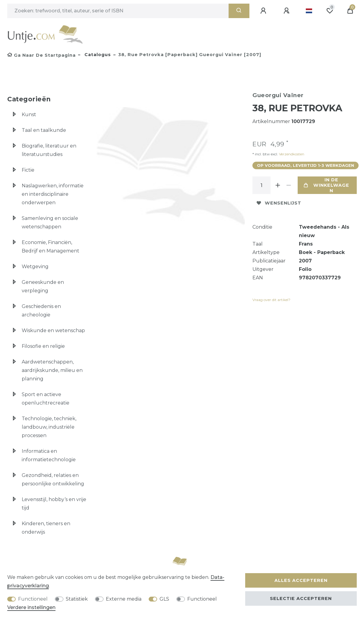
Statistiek (77, 599)
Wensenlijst (279, 203)
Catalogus (97, 55)
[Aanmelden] (264, 11)
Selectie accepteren (301, 598)
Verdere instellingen (31, 607)
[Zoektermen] (118, 11)
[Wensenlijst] (330, 11)
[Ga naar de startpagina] (41, 55)
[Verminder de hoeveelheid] (289, 185)
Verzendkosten (291, 154)
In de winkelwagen (326, 185)
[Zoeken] (239, 11)
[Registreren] (287, 11)
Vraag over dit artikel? (271, 300)
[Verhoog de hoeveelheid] (278, 185)
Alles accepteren (301, 580)
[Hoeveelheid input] (261, 185)
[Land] (309, 11)
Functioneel (33, 599)
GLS (164, 599)
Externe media (124, 599)
